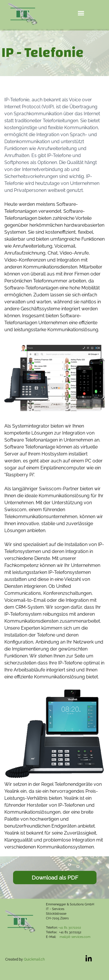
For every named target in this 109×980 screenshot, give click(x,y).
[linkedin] (89, 958)
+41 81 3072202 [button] (70, 927)
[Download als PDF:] (55, 878)
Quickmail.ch (34, 959)
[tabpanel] (54, 53)
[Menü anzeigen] (81, 13)
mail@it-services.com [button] (75, 937)
